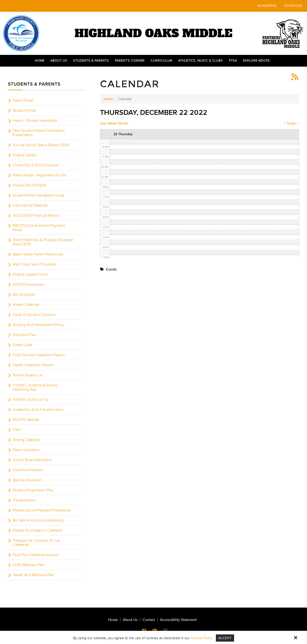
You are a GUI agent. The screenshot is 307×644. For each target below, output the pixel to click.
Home (108, 99)
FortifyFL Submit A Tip (31, 400)
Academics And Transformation (38, 410)
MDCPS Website (26, 420)
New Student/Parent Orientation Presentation (39, 133)
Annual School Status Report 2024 (41, 145)
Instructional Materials (30, 205)
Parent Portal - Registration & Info (39, 175)
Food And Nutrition (28, 470)
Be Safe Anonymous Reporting (38, 520)
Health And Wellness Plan (33, 575)
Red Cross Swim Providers (34, 264)
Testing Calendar (26, 440)
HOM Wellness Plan (29, 565)
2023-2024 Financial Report (36, 215)
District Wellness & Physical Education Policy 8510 (43, 242)
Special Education (27, 480)
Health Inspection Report (33, 365)
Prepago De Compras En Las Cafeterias (36, 543)
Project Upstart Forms (30, 274)
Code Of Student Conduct (34, 315)
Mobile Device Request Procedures (42, 510)
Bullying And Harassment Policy (38, 325)
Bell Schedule (24, 295)
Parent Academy (26, 450)
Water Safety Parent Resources (38, 254)
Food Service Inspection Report (39, 355)
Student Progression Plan (33, 490)
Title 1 (17, 430)
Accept (225, 638)
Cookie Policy (201, 638)
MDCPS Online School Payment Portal (39, 228)
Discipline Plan (24, 335)
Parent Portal (23, 100)
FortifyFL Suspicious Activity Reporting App (35, 387)
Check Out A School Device (36, 165)
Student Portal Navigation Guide (39, 195)
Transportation (24, 500)
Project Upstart (25, 155)
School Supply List (28, 375)
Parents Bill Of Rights (30, 185)
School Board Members (32, 460)
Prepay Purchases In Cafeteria (37, 530)
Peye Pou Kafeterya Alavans (36, 555)
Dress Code (22, 345)
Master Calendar (26, 305)
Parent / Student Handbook (35, 121)
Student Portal (24, 110)
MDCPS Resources (28, 284)
